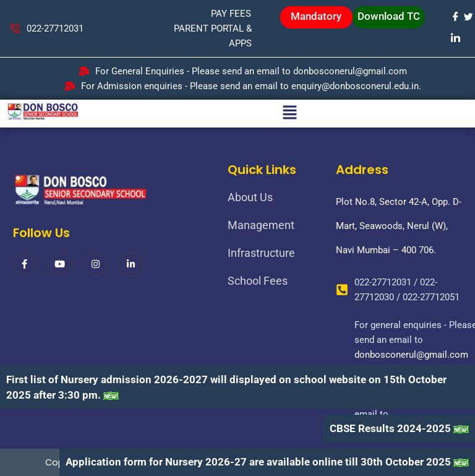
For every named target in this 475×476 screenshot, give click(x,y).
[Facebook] (455, 17)
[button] (289, 113)
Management (261, 225)
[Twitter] (468, 17)
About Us (250, 197)
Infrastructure (261, 253)
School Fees (258, 281)
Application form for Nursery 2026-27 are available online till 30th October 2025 (258, 462)
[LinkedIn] (455, 38)
